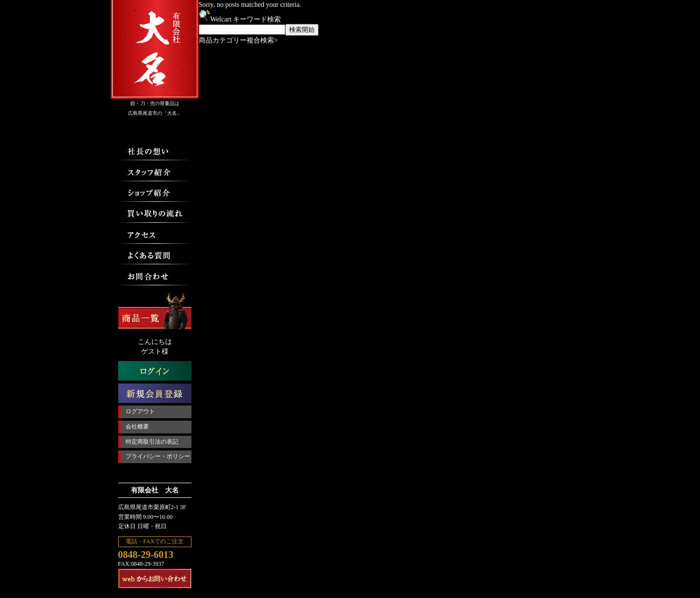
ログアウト (140, 411)
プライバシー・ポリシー (158, 456)
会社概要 (137, 427)
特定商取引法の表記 (152, 442)
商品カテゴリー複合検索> (238, 40)
